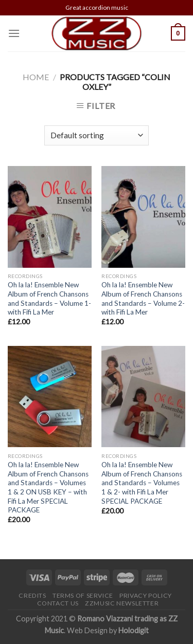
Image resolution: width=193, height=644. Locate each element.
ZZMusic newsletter (122, 603)
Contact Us (58, 603)
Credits (32, 595)
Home (36, 77)
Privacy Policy (146, 595)
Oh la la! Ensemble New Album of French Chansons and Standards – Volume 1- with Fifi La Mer (49, 298)
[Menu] (14, 33)
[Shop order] (97, 135)
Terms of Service (83, 595)
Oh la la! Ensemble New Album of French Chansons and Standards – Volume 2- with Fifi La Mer (143, 298)
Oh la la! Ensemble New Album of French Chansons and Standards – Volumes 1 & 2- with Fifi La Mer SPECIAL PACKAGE (142, 483)
